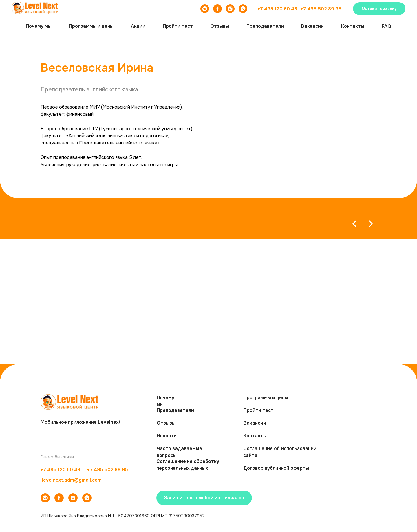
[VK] (205, 9)
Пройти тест (178, 26)
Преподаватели (265, 26)
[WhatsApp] (243, 9)
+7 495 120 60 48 (277, 9)
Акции (138, 26)
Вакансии (312, 26)
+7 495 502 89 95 (321, 9)
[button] (379, 9)
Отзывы (220, 26)
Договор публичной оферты (276, 468)
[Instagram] (230, 9)
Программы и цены (91, 26)
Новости (167, 436)
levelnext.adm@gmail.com (72, 480)
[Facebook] (217, 9)
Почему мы (39, 26)
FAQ (386, 26)
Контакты (353, 26)
